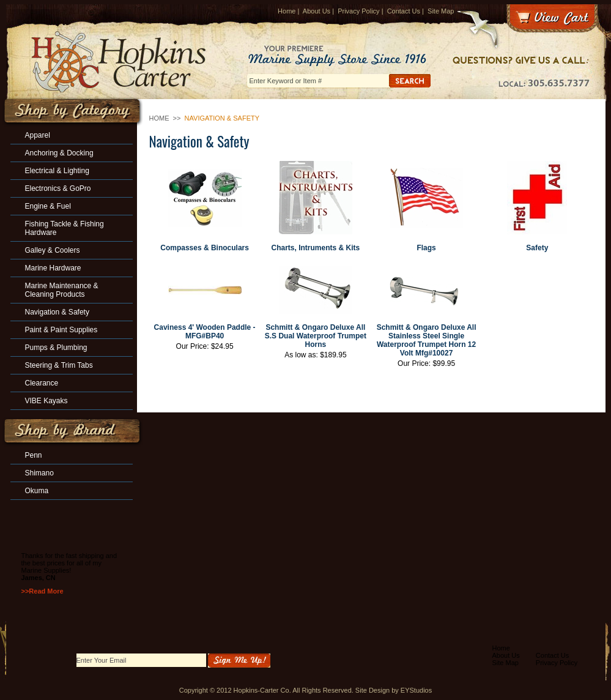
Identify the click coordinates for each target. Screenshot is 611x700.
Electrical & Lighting (57, 171)
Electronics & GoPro (58, 188)
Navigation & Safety (57, 312)
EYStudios (416, 690)
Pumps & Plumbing (56, 348)
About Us (317, 11)
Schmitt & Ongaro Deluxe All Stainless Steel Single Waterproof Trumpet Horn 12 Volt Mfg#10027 (427, 340)
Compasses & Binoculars (205, 248)
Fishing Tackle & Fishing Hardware (65, 228)
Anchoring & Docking (59, 153)
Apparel (38, 135)
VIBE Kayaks (46, 401)
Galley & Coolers (53, 250)
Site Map (441, 11)
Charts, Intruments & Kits (316, 248)
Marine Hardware (53, 268)
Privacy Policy (358, 11)
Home (287, 11)
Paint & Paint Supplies (61, 330)
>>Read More (43, 591)
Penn (34, 455)
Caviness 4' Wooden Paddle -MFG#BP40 (205, 332)
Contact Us (404, 11)
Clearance (42, 383)
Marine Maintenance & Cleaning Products (62, 290)
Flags (426, 248)
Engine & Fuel (48, 206)
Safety (537, 248)
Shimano (39, 473)
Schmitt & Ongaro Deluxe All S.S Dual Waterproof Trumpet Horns (316, 336)
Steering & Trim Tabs (59, 365)
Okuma (37, 491)
